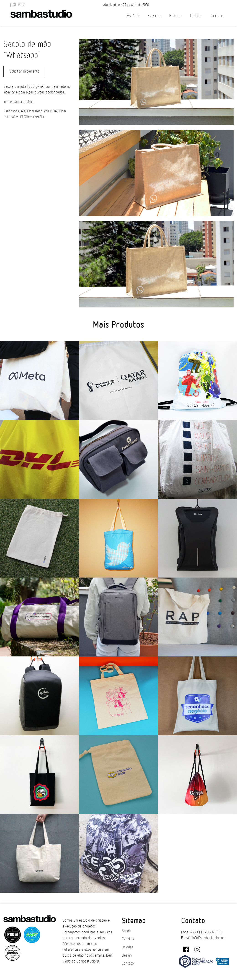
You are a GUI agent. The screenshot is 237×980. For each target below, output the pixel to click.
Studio (127, 931)
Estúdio (133, 16)
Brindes (176, 16)
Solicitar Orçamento (24, 71)
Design (196, 16)
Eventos (154, 16)
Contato (216, 16)
